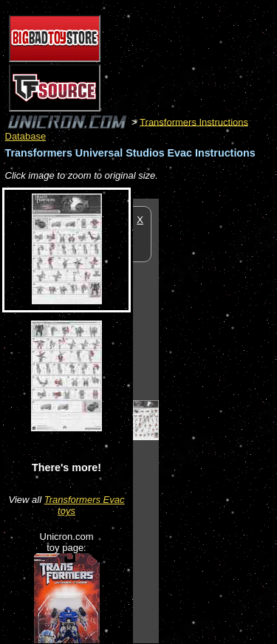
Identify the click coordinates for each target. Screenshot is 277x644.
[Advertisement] (218, 420)
